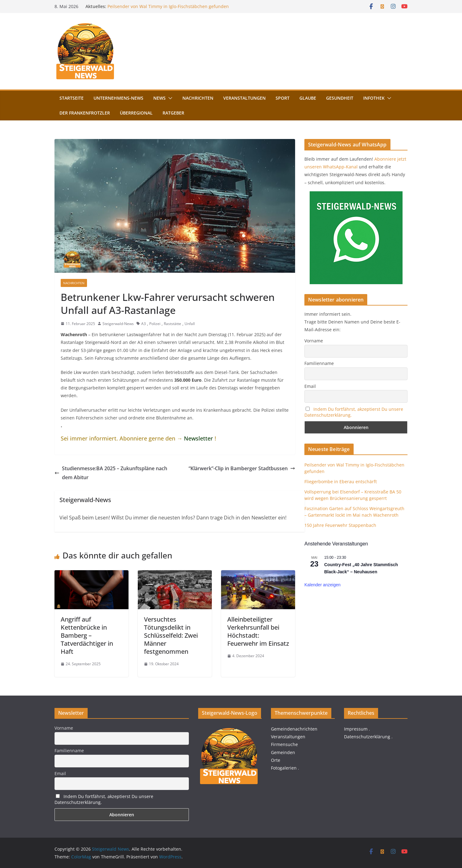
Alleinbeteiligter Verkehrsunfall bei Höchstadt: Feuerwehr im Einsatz (258, 631)
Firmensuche (284, 744)
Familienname (319, 363)
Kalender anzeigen (323, 585)
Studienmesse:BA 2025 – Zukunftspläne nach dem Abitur (111, 473)
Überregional (136, 113)
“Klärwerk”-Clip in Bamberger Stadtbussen (242, 468)
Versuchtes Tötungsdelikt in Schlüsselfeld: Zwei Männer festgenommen (171, 635)
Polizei (155, 324)
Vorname (314, 341)
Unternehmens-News (118, 98)
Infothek (374, 98)
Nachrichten (198, 98)
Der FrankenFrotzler (85, 113)
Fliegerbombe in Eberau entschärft (341, 482)
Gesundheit (340, 98)
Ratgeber (173, 113)
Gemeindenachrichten (294, 729)
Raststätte (172, 324)
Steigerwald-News (118, 324)
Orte (276, 760)
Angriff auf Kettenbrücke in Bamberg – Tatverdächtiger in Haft (87, 635)
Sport (283, 98)
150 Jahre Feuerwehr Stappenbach (340, 525)
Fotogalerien (284, 768)
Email (310, 386)
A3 (144, 324)
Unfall (190, 324)
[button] (169, 98)
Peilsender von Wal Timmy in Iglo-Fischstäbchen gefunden (168, 6)
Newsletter (198, 438)
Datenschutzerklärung (367, 737)
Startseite (72, 98)
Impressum (356, 729)
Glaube (308, 98)
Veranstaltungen (244, 98)
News (159, 98)
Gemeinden (283, 752)
